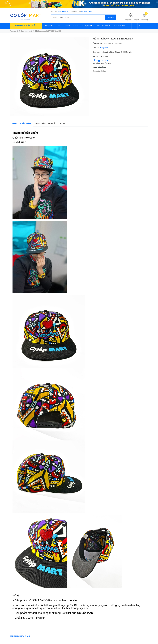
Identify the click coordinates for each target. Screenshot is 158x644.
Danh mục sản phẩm (26, 26)
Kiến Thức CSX (119, 26)
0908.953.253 (86, 12)
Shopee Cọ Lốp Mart (53, 26)
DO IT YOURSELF (104, 26)
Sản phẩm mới (27, 31)
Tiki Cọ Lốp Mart (88, 26)
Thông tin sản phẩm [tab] (21, 123)
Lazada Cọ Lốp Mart (71, 26)
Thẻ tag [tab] (63, 123)
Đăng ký (136, 20)
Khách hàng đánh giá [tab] (45, 123)
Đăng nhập (128, 20)
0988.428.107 (63, 12)
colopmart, (118, 43)
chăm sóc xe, (109, 43)
